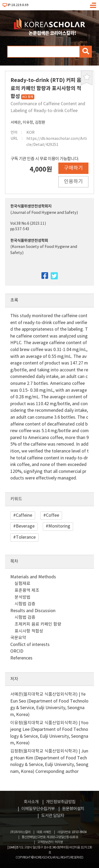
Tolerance (26, 537)
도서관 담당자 (53, 816)
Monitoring (59, 526)
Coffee (53, 515)
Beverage (25, 526)
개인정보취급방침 (61, 802)
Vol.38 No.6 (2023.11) (28, 224)
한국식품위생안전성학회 (29, 241)
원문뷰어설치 (73, 809)
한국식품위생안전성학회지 (31, 206)
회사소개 (31, 802)
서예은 (16, 123)
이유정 (28, 123)
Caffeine (24, 515)
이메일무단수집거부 (38, 809)
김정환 (40, 123)
